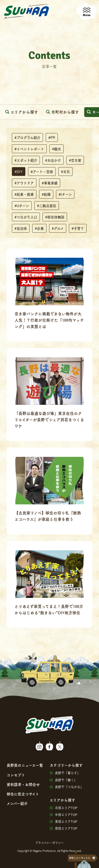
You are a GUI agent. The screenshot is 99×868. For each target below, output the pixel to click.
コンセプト (16, 775)
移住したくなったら (80, 858)
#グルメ (58, 228)
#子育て (78, 228)
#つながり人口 (26, 217)
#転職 (46, 194)
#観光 (56, 149)
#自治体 (21, 228)
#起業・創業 (24, 194)
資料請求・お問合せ (23, 784)
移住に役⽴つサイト (23, 794)
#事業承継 (50, 183)
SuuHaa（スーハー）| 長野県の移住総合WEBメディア (26, 11)
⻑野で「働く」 (63, 780)
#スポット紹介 (26, 160)
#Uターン (22, 205)
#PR (52, 137)
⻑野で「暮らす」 (65, 773)
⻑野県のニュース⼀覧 (25, 765)
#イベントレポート (29, 149)
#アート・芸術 (42, 171)
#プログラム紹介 (27, 137)
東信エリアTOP (63, 822)
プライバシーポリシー (49, 843)
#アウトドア (24, 183)
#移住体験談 (55, 217)
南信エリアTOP (63, 828)
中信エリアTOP (63, 815)
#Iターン (65, 194)
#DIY (19, 171)
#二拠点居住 (47, 205)
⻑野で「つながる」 (67, 787)
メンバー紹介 (17, 803)
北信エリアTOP (63, 808)
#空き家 (75, 160)
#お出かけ (53, 160)
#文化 (65, 171)
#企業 (39, 228)
